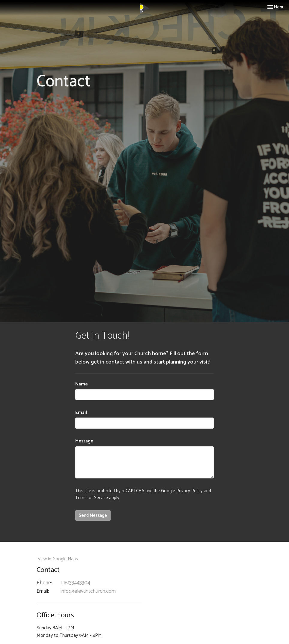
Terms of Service (92, 498)
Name (82, 384)
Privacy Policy (189, 491)
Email (81, 413)
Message (84, 441)
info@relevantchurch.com (88, 592)
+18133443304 (75, 583)
